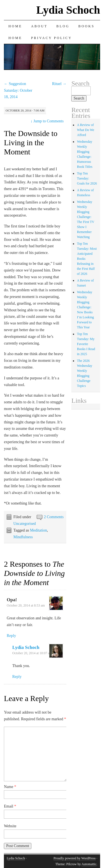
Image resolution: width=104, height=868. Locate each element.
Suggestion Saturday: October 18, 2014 (18, 90)
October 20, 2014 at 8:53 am (26, 605)
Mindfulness (23, 537)
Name (10, 787)
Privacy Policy (51, 38)
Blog (63, 26)
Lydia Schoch (68, 10)
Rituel (59, 84)
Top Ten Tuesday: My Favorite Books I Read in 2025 (86, 344)
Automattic (89, 864)
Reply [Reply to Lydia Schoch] (17, 677)
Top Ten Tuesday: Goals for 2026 (87, 178)
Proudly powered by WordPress (75, 858)
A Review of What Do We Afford (85, 130)
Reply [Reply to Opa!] (11, 636)
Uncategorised (25, 524)
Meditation (38, 530)
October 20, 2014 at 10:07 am (32, 653)
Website (10, 826)
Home (15, 26)
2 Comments (54, 517)
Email (10, 806)
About (39, 26)
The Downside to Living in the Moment (31, 143)
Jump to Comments (47, 121)
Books (86, 26)
